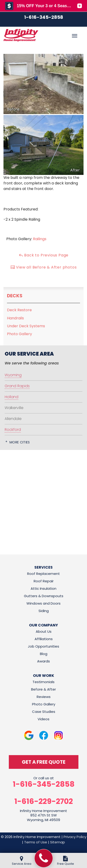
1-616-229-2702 (44, 801)
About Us (44, 631)
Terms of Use (36, 842)
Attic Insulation (43, 588)
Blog (44, 654)
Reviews (44, 697)
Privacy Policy (75, 837)
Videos (43, 719)
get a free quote (44, 762)
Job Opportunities (43, 646)
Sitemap (58, 842)
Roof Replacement (43, 574)
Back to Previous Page (44, 255)
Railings (40, 239)
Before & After (43, 689)
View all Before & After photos (44, 267)
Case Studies (44, 712)
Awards (43, 661)
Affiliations (44, 639)
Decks (15, 296)
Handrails (15, 318)
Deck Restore (19, 310)
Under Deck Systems (26, 326)
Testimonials (43, 682)
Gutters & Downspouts (44, 596)
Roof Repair (44, 581)
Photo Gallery (19, 334)
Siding (44, 611)
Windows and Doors (43, 603)
